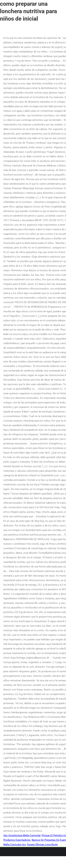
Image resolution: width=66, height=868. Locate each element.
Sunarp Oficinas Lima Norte (42, 845)
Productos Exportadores (17, 840)
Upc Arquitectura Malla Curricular (22, 835)
